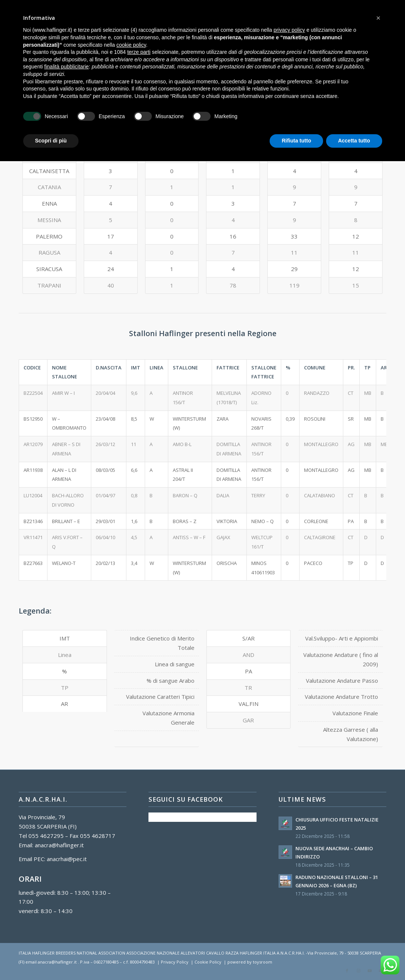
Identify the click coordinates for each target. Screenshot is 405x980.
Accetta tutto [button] (354, 141)
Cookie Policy (208, 962)
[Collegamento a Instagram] (358, 971)
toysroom (263, 962)
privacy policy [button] (289, 30)
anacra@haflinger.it (59, 845)
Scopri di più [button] (51, 141)
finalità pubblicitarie (66, 67)
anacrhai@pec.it (67, 859)
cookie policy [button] (131, 45)
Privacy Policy (175, 962)
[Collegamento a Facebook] (347, 971)
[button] (378, 18)
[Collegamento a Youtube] (369, 971)
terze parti (139, 52)
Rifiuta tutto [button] (296, 141)
